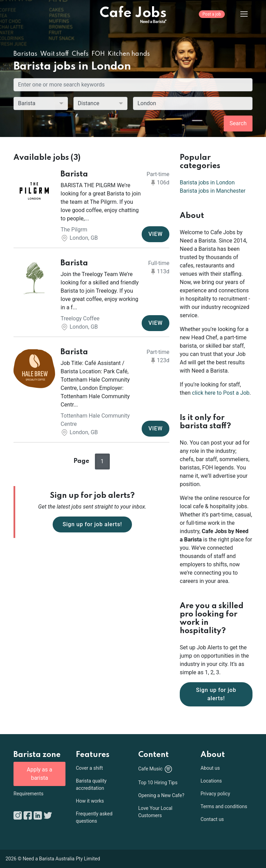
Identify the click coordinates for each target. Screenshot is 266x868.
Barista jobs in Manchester (213, 191)
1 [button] (102, 461)
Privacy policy (215, 794)
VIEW (155, 234)
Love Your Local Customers (155, 812)
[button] (91, 206)
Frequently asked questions (94, 817)
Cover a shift (89, 768)
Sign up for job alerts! (92, 524)
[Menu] (239, 14)
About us (210, 768)
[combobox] (193, 103)
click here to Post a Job (221, 393)
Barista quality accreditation (91, 784)
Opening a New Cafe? (161, 795)
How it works (90, 801)
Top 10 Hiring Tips (158, 783)
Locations (211, 781)
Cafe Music (156, 769)
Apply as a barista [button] (39, 774)
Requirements (28, 794)
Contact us (212, 819)
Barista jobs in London (207, 182)
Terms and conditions (224, 806)
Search (238, 123)
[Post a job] (212, 19)
